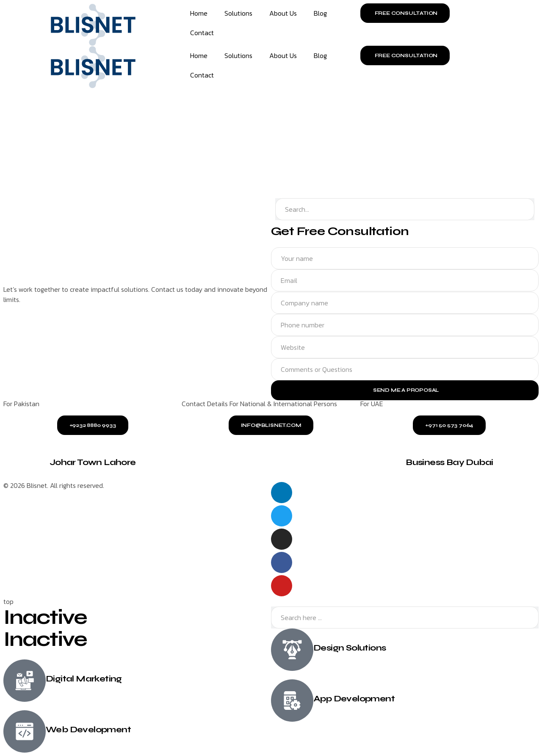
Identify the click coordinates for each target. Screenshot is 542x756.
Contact (202, 33)
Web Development (88, 730)
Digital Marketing (84, 679)
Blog (320, 13)
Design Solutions (350, 648)
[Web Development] (25, 731)
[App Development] (292, 701)
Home (199, 13)
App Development (354, 699)
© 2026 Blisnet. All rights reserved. (54, 485)
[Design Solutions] (292, 650)
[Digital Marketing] (25, 681)
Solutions (238, 13)
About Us (283, 13)
